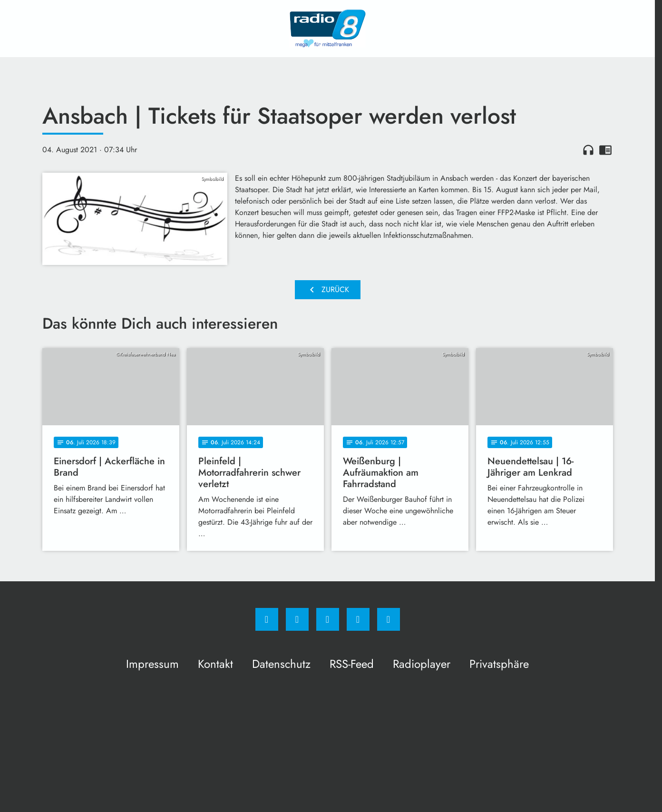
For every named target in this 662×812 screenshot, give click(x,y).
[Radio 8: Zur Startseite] (328, 29)
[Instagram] (297, 619)
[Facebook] (267, 619)
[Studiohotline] (358, 619)
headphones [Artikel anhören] (588, 150)
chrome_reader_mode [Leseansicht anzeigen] (605, 150)
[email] (389, 619)
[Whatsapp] (328, 619)
